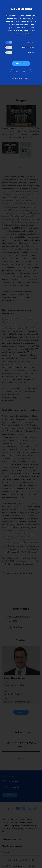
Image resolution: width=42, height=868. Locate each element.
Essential (30, 42)
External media (27, 47)
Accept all (21, 63)
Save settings (21, 71)
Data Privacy (17, 78)
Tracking (30, 52)
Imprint (27, 78)
